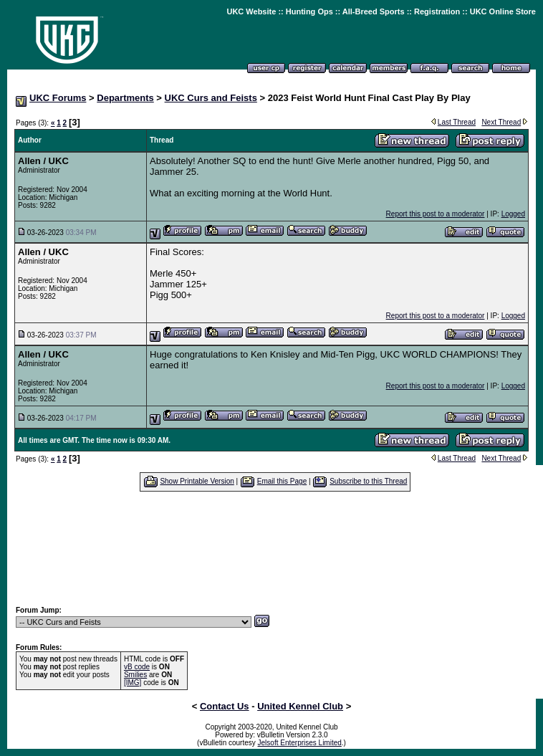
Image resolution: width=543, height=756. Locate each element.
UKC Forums (58, 98)
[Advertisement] (275, 548)
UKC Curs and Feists (211, 98)
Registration (437, 11)
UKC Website (251, 11)
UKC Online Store (503, 11)
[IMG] (133, 683)
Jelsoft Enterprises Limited (300, 743)
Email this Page (282, 481)
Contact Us (225, 706)
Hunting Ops (309, 11)
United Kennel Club (300, 706)
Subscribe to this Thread (368, 481)
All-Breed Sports (374, 11)
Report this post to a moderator (436, 214)
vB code (137, 667)
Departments (125, 98)
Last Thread (457, 122)
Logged (513, 214)
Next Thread (501, 122)
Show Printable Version (197, 481)
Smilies (135, 675)
